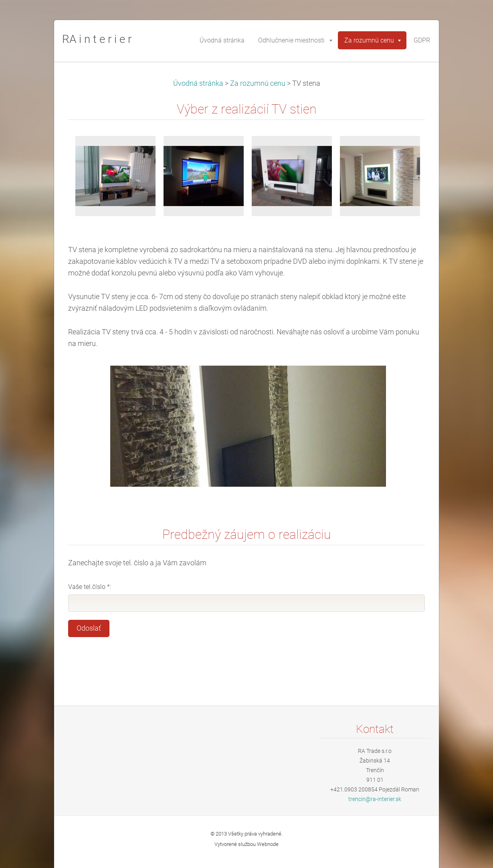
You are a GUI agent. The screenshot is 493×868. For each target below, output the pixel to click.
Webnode (268, 844)
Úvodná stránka (198, 83)
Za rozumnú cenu (258, 83)
